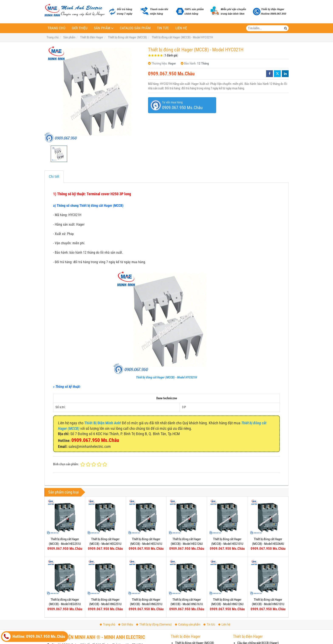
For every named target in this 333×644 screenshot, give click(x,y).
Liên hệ (181, 28)
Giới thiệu (80, 28)
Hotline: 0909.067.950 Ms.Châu (34, 637)
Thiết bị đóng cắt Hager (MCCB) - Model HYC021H (166, 377)
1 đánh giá (171, 55)
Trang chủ (56, 28)
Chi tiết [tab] (54, 176)
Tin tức (163, 28)
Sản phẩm (102, 28)
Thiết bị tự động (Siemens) (154, 624)
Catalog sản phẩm (135, 28)
